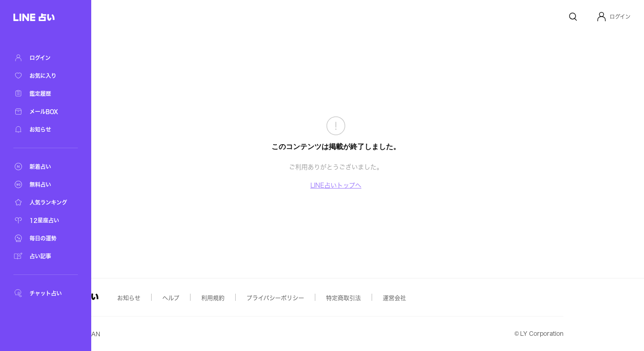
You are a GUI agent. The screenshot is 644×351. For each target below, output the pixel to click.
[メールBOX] (45, 111)
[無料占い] (45, 184)
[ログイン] (45, 58)
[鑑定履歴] (45, 94)
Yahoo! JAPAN (146, 334)
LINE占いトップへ (369, 185)
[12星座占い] (45, 220)
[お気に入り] (45, 76)
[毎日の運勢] (45, 238)
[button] (613, 17)
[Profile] (602, 17)
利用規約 (279, 298)
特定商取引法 (410, 298)
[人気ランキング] (45, 202)
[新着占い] (45, 167)
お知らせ (195, 298)
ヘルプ (237, 298)
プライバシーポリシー (341, 298)
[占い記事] (45, 256)
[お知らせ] (45, 129)
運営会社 (461, 298)
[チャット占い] (45, 293)
